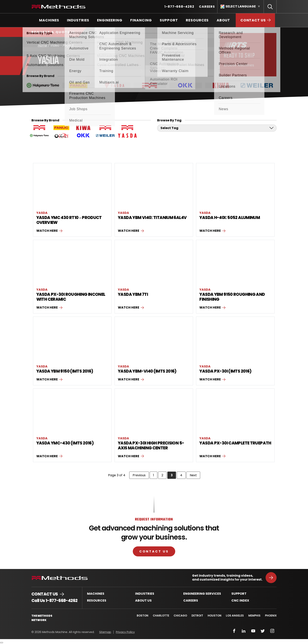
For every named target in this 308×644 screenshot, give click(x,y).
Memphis (254, 616)
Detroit (197, 616)
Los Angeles (234, 616)
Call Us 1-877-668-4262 (54, 600)
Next (195, 475)
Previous (141, 475)
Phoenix (271, 616)
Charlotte (160, 616)
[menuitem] (179, 7)
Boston (141, 616)
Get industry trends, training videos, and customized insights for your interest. (227, 578)
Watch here (47, 231)
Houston (214, 616)
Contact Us (154, 551)
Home (42, 45)
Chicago (179, 616)
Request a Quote (51, 32)
